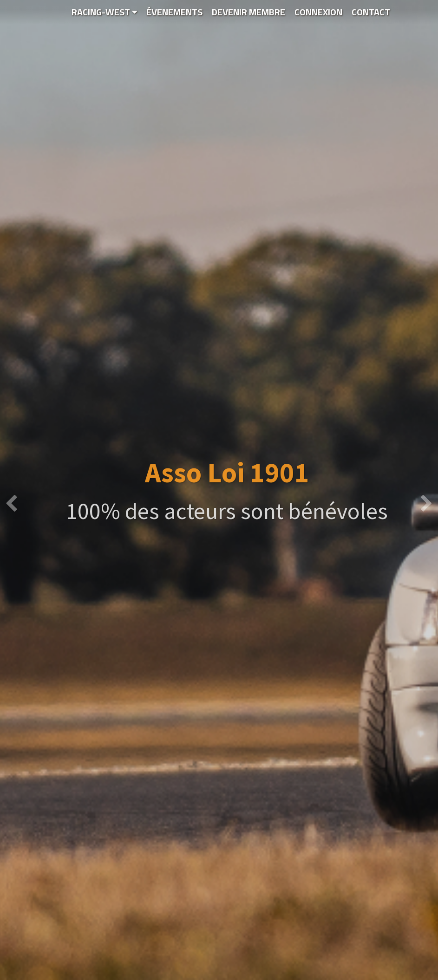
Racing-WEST (104, 12)
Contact (371, 12)
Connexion (318, 12)
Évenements (174, 12)
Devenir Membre (248, 12)
